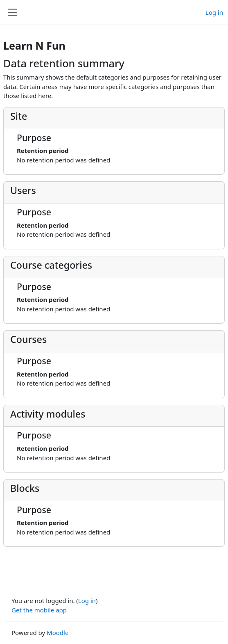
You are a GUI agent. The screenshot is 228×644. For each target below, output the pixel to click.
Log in (214, 12)
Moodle (58, 633)
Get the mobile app (39, 610)
